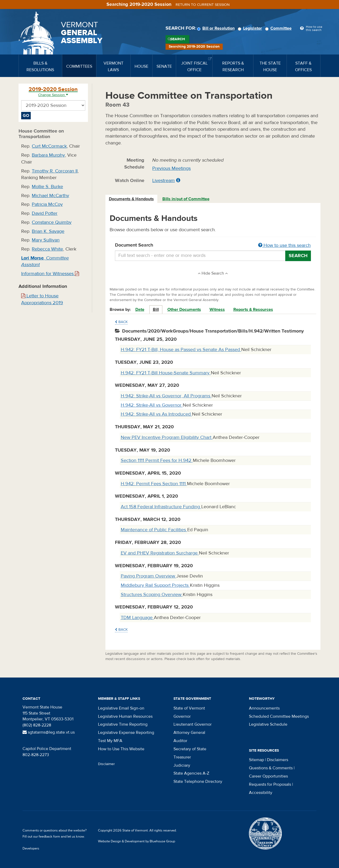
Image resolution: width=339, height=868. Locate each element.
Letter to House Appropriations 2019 (42, 299)
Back (121, 322)
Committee (279, 28)
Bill (156, 310)
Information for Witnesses (50, 274)
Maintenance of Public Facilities (154, 530)
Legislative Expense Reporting (126, 733)
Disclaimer (106, 764)
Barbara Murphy (48, 155)
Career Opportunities (268, 776)
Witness (217, 310)
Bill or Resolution (217, 28)
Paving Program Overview (149, 576)
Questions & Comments (271, 768)
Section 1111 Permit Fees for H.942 (157, 460)
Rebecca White (47, 249)
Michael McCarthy (50, 196)
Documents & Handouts (131, 199)
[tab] (132, 199)
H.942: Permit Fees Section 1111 (154, 484)
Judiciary (182, 765)
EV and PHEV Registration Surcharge (160, 553)
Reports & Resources (253, 310)
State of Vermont (189, 708)
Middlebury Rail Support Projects (155, 585)
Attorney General (189, 733)
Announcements (264, 708)
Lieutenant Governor (193, 724)
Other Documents (184, 310)
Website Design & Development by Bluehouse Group (137, 841)
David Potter (45, 213)
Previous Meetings (171, 168)
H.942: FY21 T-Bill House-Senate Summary (166, 373)
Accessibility (261, 793)
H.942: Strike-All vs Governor (152, 405)
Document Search (213, 246)
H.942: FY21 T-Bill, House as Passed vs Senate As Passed (181, 350)
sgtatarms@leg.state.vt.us (49, 732)
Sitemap (257, 760)
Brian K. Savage (48, 231)
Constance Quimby (52, 222)
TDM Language (137, 618)
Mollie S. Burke (47, 187)
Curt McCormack (49, 146)
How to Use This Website (121, 749)
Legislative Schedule (268, 724)
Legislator (251, 28)
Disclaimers (278, 760)
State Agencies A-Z (191, 773)
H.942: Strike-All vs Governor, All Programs (166, 396)
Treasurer (182, 757)
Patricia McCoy (47, 204)
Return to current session (203, 5)
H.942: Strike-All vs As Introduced (156, 414)
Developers (31, 848)
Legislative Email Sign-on (121, 708)
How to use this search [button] (284, 245)
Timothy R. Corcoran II (55, 171)
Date (140, 310)
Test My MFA (110, 741)
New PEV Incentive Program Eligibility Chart (167, 437)
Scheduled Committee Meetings (279, 716)
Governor (182, 716)
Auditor (180, 741)
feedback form (49, 837)
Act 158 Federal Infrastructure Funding (161, 507)
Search (178, 39)
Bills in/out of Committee (186, 199)
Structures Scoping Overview (152, 595)
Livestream (164, 181)
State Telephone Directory (198, 781)
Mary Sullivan (46, 240)
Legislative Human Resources (125, 716)
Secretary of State (190, 749)
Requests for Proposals (270, 784)
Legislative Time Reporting (123, 724)
